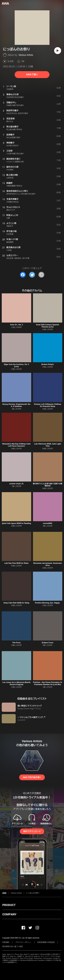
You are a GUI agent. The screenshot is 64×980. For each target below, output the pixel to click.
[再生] (58, 51)
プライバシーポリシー (23, 942)
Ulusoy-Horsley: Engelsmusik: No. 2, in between (16, 405)
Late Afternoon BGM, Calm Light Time (48, 445)
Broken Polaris (48, 364)
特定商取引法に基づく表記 (13, 947)
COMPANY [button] (9, 914)
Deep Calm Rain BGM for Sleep (16, 603)
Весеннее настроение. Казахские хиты (48, 564)
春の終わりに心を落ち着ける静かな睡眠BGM (48, 485)
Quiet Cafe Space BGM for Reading (16, 523)
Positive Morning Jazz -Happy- (48, 603)
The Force (16, 643)
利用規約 (6, 942)
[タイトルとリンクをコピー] (41, 275)
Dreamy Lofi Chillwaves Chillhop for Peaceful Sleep (48, 405)
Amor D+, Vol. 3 (16, 325)
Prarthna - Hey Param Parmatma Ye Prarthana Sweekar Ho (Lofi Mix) (48, 683)
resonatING (48, 523)
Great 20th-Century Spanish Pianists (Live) (48, 326)
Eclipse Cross (48, 643)
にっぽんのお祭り (33, 893)
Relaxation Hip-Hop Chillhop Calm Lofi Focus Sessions (16, 445)
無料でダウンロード (32, 831)
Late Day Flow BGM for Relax (16, 563)
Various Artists (26, 55)
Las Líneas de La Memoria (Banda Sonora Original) (16, 683)
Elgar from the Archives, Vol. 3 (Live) (16, 365)
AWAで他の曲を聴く (32, 777)
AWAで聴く (32, 75)
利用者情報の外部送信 (46, 942)
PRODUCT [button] (9, 905)
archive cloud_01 (16, 484)
